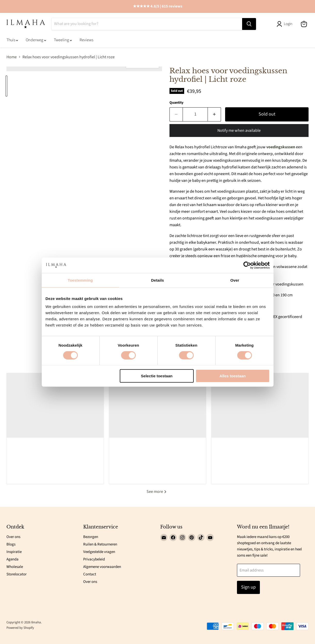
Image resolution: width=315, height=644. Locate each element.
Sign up (248, 587)
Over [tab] (235, 280)
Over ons (13, 537)
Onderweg (36, 40)
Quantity (176, 103)
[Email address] (269, 570)
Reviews (86, 40)
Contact (90, 574)
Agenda (12, 559)
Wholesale (15, 567)
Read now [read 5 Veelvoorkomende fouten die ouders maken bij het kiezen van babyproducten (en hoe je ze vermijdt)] (55, 476)
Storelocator (16, 574)
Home (12, 57)
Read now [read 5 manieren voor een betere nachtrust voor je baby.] (158, 463)
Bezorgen (91, 537)
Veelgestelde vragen (99, 552)
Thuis (12, 40)
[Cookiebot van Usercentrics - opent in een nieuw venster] (247, 265)
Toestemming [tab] (80, 280)
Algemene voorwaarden (102, 567)
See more (157, 492)
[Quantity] (195, 114)
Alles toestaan (233, 376)
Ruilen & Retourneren (100, 544)
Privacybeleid (94, 559)
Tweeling (63, 40)
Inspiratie (14, 552)
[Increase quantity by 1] (214, 114)
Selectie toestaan (157, 376)
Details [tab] (158, 280)
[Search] (147, 24)
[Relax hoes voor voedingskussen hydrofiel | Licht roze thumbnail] (6, 86)
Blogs (11, 544)
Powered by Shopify (20, 628)
